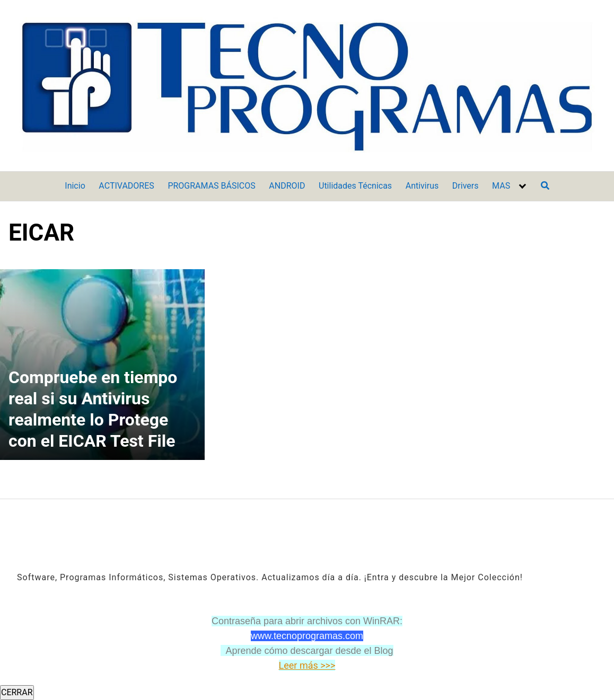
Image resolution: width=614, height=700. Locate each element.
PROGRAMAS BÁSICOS (211, 186)
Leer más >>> (307, 665)
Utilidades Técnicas (355, 186)
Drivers (466, 186)
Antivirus (422, 186)
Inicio (75, 186)
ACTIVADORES (126, 186)
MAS (501, 186)
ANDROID (287, 186)
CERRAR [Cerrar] (17, 692)
